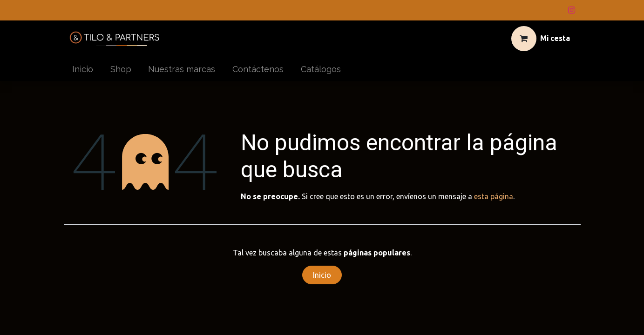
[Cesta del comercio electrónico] (540, 39)
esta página (494, 196)
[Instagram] (572, 10)
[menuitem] (83, 69)
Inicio (322, 275)
